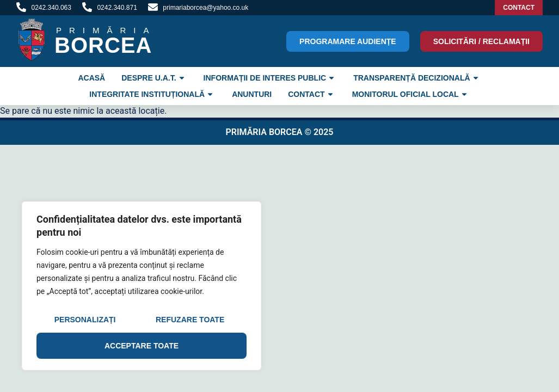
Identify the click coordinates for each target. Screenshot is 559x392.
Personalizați (85, 320)
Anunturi (252, 94)
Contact (312, 94)
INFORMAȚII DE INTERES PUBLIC (271, 78)
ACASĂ (91, 78)
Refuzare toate (190, 320)
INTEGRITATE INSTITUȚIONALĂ (152, 94)
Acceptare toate (142, 346)
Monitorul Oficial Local (411, 94)
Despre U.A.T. (154, 78)
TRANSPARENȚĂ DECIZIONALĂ (417, 78)
